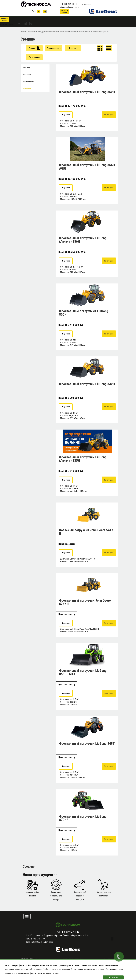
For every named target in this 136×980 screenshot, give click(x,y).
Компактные (29, 81)
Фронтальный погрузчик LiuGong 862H (87, 92)
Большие (27, 75)
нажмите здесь (51, 973)
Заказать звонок (64, 11)
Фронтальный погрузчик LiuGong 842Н (87, 384)
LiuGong (27, 68)
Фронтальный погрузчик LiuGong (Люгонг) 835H (83, 459)
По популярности (54, 48)
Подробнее (66, 115)
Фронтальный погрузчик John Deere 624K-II (85, 602)
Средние (27, 88)
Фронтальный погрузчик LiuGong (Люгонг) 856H (83, 240)
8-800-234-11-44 (70, 932)
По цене (34, 48)
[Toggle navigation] (27, 916)
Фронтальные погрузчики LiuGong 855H (84, 313)
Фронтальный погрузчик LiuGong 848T (87, 743)
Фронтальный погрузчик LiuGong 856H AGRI (87, 167)
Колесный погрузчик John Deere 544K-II (87, 532)
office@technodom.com (69, 7)
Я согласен (113, 977)
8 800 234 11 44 (69, 4)
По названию (34, 57)
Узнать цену (109, 115)
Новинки (73, 48)
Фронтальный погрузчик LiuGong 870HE (83, 818)
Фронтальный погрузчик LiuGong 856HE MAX (83, 672)
